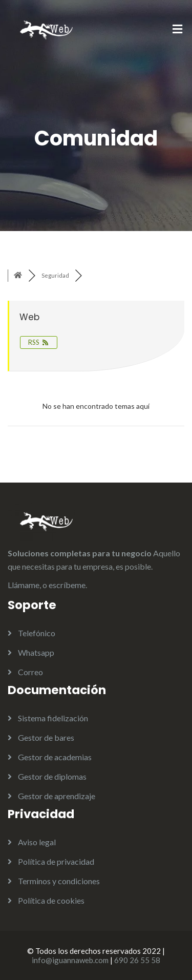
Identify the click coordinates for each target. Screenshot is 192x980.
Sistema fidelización (53, 718)
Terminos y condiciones (59, 881)
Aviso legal (37, 842)
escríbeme (67, 585)
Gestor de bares (46, 737)
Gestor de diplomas (52, 776)
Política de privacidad (56, 861)
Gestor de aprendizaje (57, 796)
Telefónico (37, 633)
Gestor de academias (55, 757)
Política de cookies (51, 900)
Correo (30, 672)
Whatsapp (36, 652)
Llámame (24, 585)
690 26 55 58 (137, 960)
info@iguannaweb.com (70, 960)
